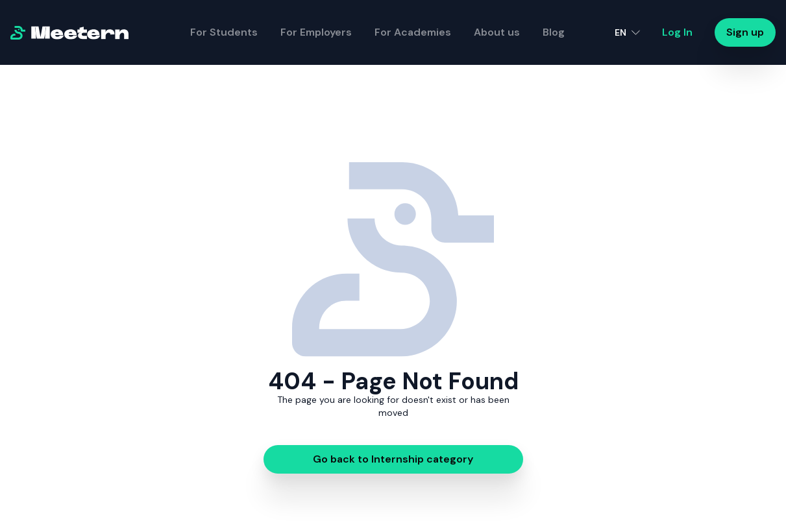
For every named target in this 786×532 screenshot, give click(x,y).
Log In (677, 32)
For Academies (413, 32)
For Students (224, 32)
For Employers (316, 32)
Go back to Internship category (393, 459)
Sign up (745, 32)
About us (497, 32)
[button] (627, 32)
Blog (554, 32)
